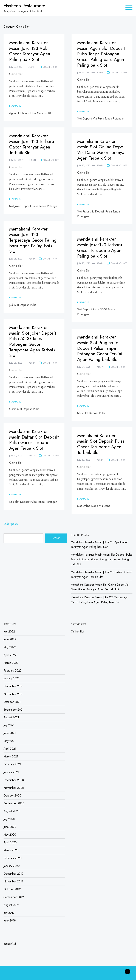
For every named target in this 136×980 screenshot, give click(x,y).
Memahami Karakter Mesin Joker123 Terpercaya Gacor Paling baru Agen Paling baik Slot (33, 240)
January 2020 (12, 866)
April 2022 (10, 655)
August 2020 (12, 811)
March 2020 (11, 850)
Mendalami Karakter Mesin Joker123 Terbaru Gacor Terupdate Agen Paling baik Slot (100, 247)
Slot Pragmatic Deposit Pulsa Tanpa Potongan (98, 213)
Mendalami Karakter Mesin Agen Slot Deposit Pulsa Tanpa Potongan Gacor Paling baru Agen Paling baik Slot (101, 53)
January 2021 (11, 772)
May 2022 (10, 647)
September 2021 (14, 710)
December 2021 (13, 686)
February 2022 (12, 671)
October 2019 (12, 889)
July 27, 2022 (16, 66)
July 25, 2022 (84, 165)
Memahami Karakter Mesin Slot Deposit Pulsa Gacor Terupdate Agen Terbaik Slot (101, 444)
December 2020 (14, 780)
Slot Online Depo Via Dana (94, 505)
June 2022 (10, 639)
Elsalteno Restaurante (24, 6)
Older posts (11, 524)
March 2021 (11, 756)
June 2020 (10, 827)
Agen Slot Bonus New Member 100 (31, 112)
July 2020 (9, 819)
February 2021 (12, 764)
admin (32, 66)
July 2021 (9, 725)
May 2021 (10, 741)
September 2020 (14, 803)
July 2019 (9, 913)
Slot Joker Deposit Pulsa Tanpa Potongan (34, 205)
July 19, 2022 (84, 459)
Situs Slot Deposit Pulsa (91, 412)
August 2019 (11, 905)
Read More (15, 105)
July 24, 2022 (84, 366)
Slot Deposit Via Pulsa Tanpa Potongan (101, 118)
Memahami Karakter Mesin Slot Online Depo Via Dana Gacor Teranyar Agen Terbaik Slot (102, 149)
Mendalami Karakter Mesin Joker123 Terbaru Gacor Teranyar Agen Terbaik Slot (32, 144)
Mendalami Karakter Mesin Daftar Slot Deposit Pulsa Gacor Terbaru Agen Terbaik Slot (30, 442)
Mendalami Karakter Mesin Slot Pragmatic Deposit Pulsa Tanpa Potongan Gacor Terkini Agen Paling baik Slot (100, 348)
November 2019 (13, 881)
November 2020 (14, 788)
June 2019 (10, 921)
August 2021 (11, 717)
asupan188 (10, 944)
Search (56, 538)
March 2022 (11, 663)
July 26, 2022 (16, 159)
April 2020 (10, 842)
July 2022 (9, 632)
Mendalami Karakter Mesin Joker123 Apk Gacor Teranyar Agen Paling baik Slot (30, 51)
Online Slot (16, 73)
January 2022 (12, 678)
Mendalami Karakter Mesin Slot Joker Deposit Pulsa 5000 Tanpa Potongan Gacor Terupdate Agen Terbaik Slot (33, 341)
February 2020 (13, 858)
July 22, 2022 (16, 460)
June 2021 (10, 733)
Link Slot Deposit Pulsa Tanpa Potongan (33, 506)
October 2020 (12, 796)
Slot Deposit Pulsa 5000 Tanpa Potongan (96, 311)
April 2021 (10, 749)
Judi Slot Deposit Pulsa (23, 304)
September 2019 (14, 897)
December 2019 (13, 874)
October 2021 (12, 702)
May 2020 (10, 835)
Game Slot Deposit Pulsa (24, 408)
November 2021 (13, 694)
